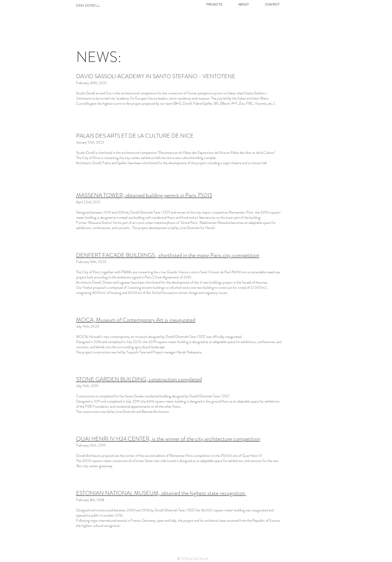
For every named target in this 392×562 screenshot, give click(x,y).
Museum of (109, 320)
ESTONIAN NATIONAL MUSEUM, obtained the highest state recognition (161, 493)
